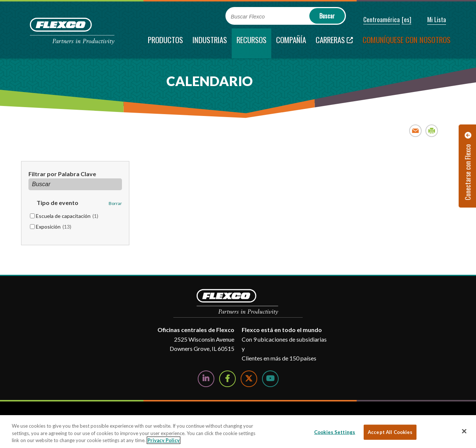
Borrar (115, 203)
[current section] (251, 43)
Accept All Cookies (390, 432)
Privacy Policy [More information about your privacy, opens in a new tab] (164, 440)
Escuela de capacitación (67, 216)
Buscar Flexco (248, 17)
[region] (238, 432)
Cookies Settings (335, 432)
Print (432, 131)
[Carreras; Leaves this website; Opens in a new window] (334, 43)
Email (416, 131)
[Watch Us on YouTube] (270, 379)
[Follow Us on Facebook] (227, 379)
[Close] (464, 431)
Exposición (54, 227)
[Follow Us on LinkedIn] (206, 379)
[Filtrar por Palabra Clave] (75, 184)
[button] (377, 20)
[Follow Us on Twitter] (249, 379)
